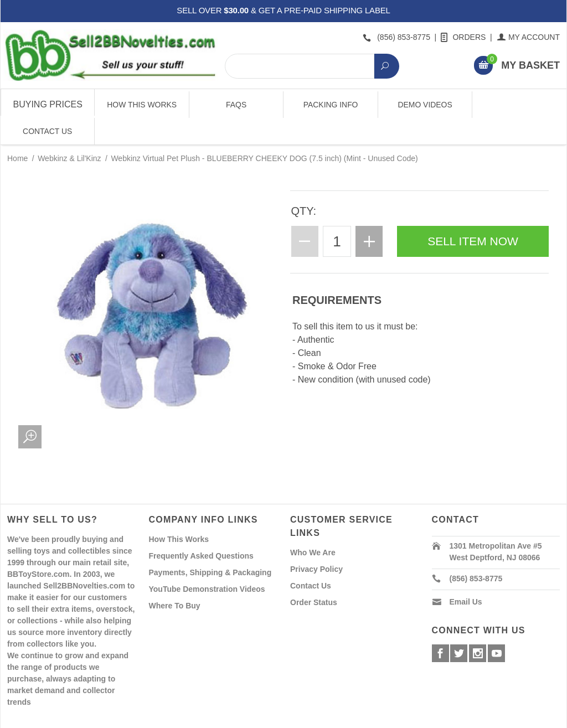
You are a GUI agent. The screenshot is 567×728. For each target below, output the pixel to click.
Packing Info (330, 105)
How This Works (142, 105)
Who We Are (313, 526)
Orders (464, 37)
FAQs (236, 105)
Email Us (466, 575)
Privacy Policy (316, 543)
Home (17, 132)
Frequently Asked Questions (201, 529)
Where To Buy (175, 579)
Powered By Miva (181, 719)
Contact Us (519, 105)
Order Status (314, 576)
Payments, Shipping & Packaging (210, 546)
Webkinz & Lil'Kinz (69, 132)
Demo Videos (425, 105)
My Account (529, 37)
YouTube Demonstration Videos (207, 562)
